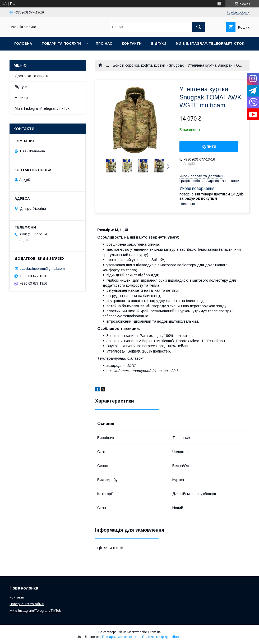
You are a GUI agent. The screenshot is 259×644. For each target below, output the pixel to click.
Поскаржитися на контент (121, 637)
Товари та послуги (61, 44)
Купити (209, 146)
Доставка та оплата (32, 76)
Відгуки (159, 44)
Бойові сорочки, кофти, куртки (139, 65)
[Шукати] (199, 27)
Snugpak (176, 65)
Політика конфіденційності (162, 637)
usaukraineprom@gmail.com (42, 269)
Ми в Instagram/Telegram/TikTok (210, 44)
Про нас (104, 44)
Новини (21, 98)
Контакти (132, 44)
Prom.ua (154, 632)
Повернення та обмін (27, 604)
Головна (23, 44)
